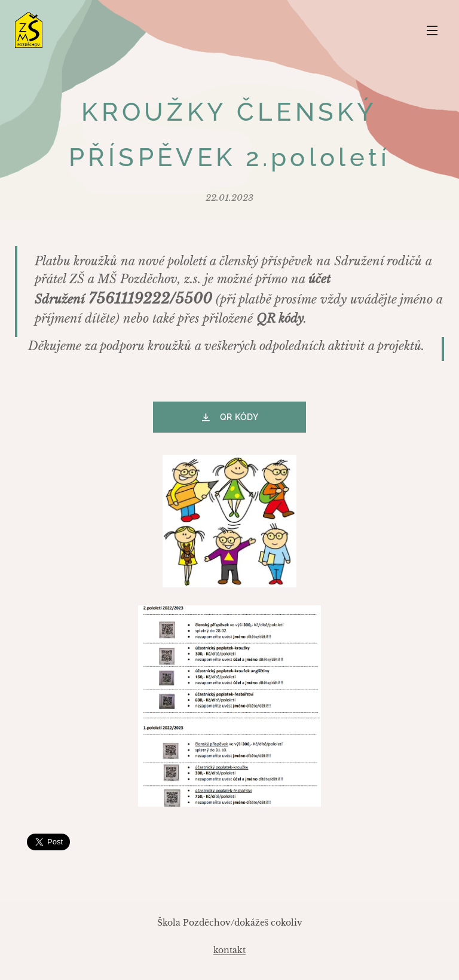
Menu (432, 30)
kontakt (229, 950)
